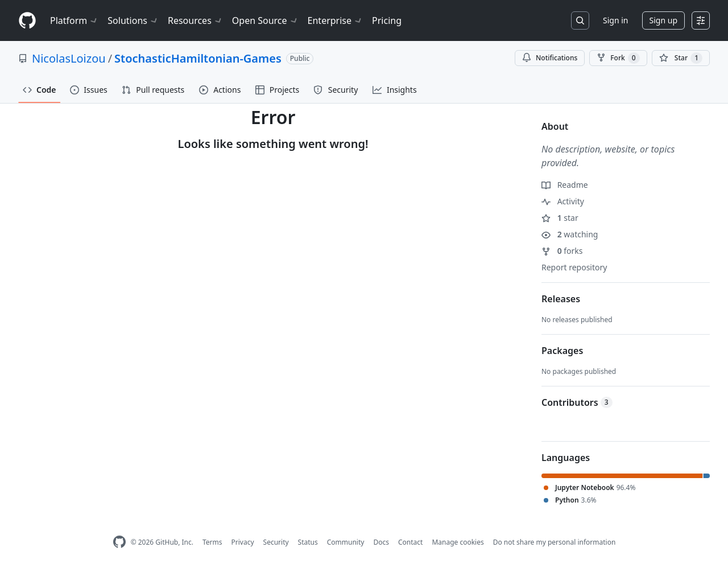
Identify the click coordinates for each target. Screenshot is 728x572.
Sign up (663, 20)
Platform (74, 20)
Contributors (577, 402)
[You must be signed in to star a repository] (681, 58)
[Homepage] (27, 21)
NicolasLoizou (69, 58)
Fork (618, 58)
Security (276, 542)
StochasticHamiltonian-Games (198, 58)
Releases (561, 299)
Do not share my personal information (555, 542)
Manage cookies (458, 542)
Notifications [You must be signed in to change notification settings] (550, 58)
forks (562, 251)
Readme (565, 185)
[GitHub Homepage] (119, 542)
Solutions (133, 20)
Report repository (574, 267)
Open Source (265, 20)
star (560, 218)
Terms (212, 542)
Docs (381, 542)
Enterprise (335, 20)
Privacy (243, 542)
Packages (562, 351)
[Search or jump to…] (580, 20)
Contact (410, 542)
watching (570, 234)
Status (308, 542)
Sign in (615, 20)
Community (346, 542)
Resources (195, 20)
